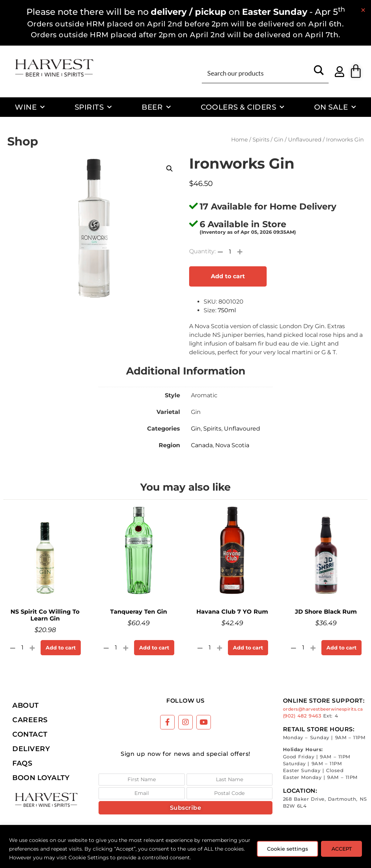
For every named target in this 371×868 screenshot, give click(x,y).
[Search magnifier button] (319, 73)
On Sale (335, 107)
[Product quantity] (230, 251)
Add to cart (228, 276)
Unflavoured (305, 140)
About (26, 705)
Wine (30, 107)
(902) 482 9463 (302, 716)
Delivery (31, 749)
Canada (202, 445)
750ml (227, 310)
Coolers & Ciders (243, 107)
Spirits (93, 107)
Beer (156, 107)
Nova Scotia (232, 445)
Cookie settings (287, 849)
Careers (30, 720)
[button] (170, 169)
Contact (30, 734)
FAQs (22, 763)
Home (239, 140)
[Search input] (257, 73)
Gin (279, 140)
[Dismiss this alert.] (363, 10)
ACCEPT (341, 849)
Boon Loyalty (41, 778)
